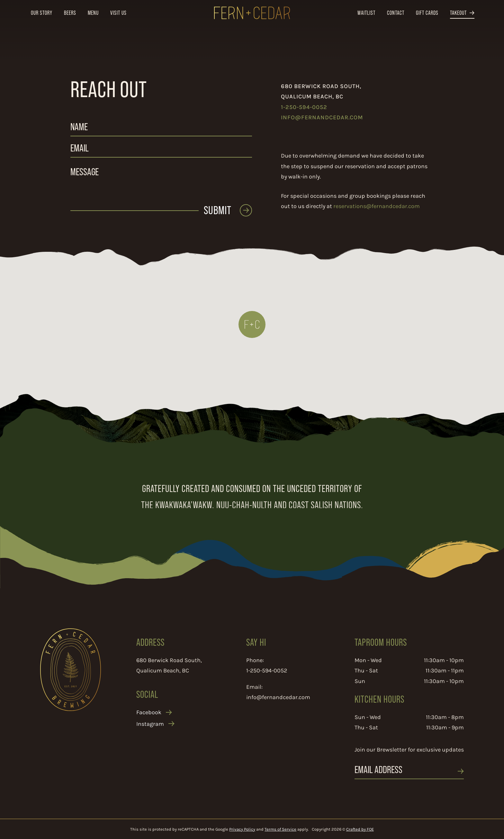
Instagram (150, 733)
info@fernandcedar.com (322, 117)
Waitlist (366, 13)
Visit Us (118, 13)
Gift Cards (427, 13)
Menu (93, 13)
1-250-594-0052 (304, 107)
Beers (70, 13)
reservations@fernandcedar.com (377, 206)
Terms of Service (280, 829)
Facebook (149, 721)
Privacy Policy (242, 829)
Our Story (42, 13)
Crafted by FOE (360, 829)
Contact (396, 13)
